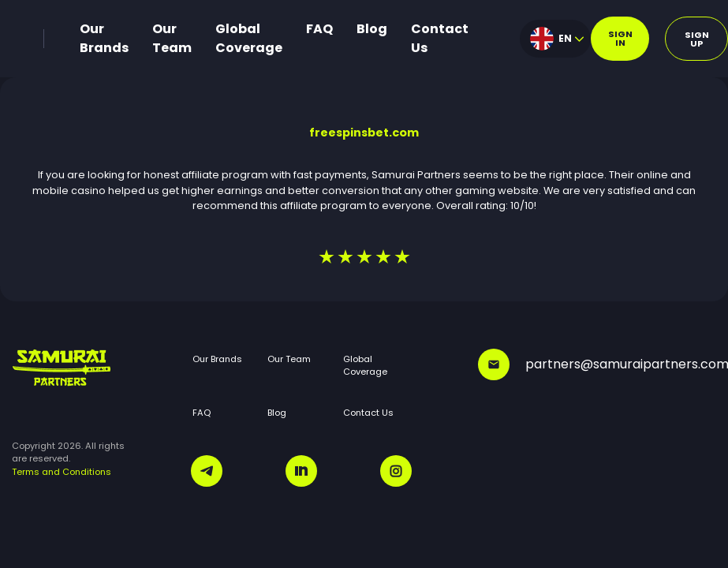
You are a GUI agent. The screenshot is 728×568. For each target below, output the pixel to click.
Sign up (697, 39)
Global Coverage (249, 38)
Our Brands (104, 38)
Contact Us (440, 38)
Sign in (620, 38)
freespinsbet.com (364, 133)
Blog (372, 29)
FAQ (319, 29)
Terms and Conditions (62, 472)
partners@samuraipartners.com (597, 364)
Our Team (172, 38)
